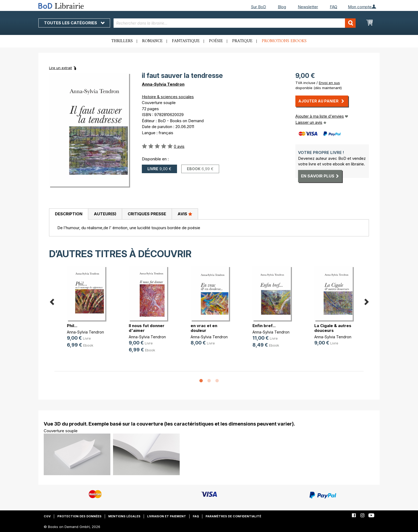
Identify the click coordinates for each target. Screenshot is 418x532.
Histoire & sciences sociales (168, 97)
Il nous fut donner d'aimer (147, 328)
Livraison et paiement (167, 516)
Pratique (242, 41)
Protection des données (79, 516)
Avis (185, 214)
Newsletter (308, 7)
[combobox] (235, 23)
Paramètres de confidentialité (233, 516)
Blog (282, 7)
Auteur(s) (105, 214)
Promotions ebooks (284, 41)
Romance (152, 41)
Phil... (72, 326)
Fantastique (186, 41)
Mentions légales (124, 516)
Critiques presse (147, 214)
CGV (47, 516)
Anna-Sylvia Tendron (163, 84)
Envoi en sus (329, 83)
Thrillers (122, 41)
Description (69, 214)
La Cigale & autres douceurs (333, 328)
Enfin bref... (264, 326)
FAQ (333, 7)
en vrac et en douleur (204, 328)
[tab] (69, 214)
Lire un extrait (61, 68)
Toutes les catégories (74, 23)
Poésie (216, 41)
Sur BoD (258, 7)
